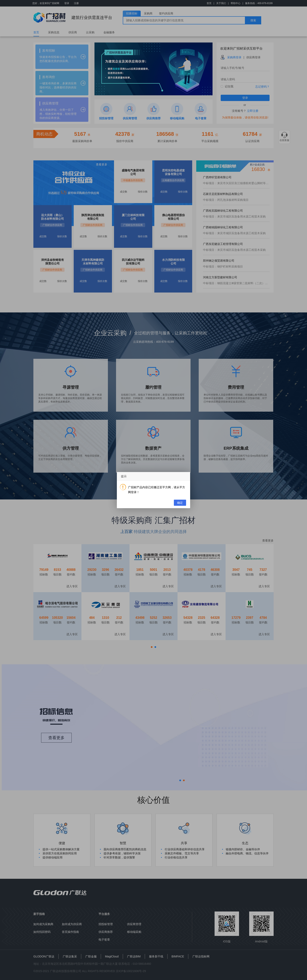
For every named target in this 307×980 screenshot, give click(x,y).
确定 (180, 503)
